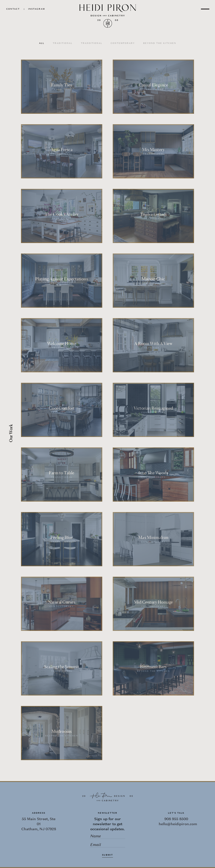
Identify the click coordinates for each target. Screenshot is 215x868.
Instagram (37, 9)
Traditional (63, 43)
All (42, 43)
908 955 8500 (176, 819)
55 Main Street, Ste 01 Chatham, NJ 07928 (39, 824)
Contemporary (123, 43)
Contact (13, 9)
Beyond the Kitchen (160, 43)
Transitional (92, 43)
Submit (107, 855)
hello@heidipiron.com (178, 824)
